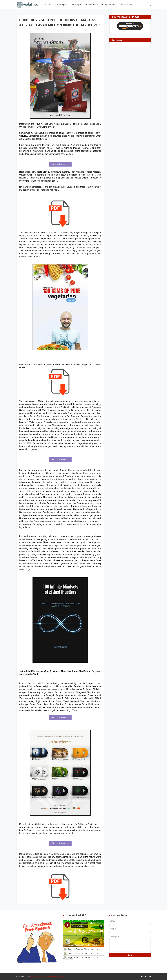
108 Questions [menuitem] (108, 5)
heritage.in (91, 245)
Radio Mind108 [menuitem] (125, 5)
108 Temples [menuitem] (61, 5)
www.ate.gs (25, 570)
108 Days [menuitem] (47, 5)
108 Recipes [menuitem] (76, 5)
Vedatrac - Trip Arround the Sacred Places (48, 976)
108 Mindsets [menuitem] (91, 5)
